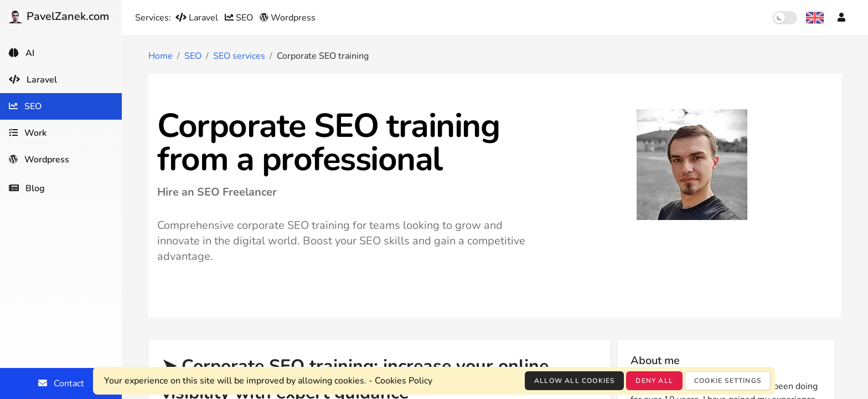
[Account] (841, 18)
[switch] (785, 18)
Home (161, 56)
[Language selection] (815, 18)
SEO (240, 18)
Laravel (198, 18)
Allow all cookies (574, 381)
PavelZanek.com (59, 16)
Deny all (654, 381)
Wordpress (288, 18)
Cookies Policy (404, 381)
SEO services (239, 56)
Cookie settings (728, 381)
